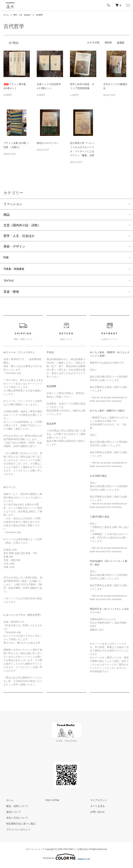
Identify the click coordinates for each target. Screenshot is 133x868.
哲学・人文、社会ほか (25, 15)
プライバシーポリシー (16, 832)
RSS (48, 803)
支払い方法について (14, 821)
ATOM (56, 803)
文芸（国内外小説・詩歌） (22, 225)
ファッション (13, 204)
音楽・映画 (11, 294)
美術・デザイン (14, 246)
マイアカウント (96, 803)
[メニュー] (128, 5)
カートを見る (95, 809)
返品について (11, 815)
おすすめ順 (93, 42)
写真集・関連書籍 (16, 270)
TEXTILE (10, 283)
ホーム (7, 15)
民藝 (7, 258)
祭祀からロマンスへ (48, 143)
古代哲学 (45, 15)
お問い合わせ (95, 815)
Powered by (66, 860)
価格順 (108, 42)
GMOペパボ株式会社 (78, 852)
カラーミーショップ (35, 852)
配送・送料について (14, 809)
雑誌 (7, 215)
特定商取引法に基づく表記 (18, 827)
